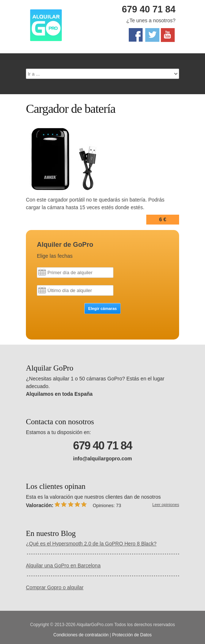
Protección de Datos (132, 635)
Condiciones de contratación (81, 635)
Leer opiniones (166, 505)
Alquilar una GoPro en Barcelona (63, 566)
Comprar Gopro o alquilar (55, 587)
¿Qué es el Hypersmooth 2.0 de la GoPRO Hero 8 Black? (91, 544)
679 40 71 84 (149, 9)
